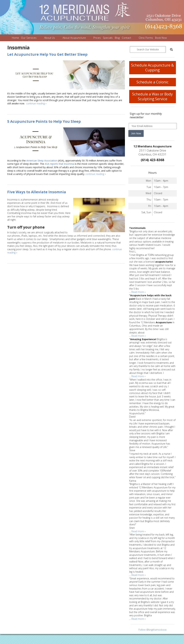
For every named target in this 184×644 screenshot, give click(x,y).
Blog (117, 38)
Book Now (161, 38)
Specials (108, 38)
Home (15, 38)
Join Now (136, 133)
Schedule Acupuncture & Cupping (152, 68)
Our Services (29, 38)
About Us (50, 38)
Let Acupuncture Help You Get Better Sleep (47, 54)
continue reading (36, 103)
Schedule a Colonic (152, 82)
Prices (97, 38)
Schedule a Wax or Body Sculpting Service (152, 96)
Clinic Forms (146, 38)
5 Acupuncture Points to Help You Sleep (44, 121)
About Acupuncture (74, 38)
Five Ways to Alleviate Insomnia (37, 192)
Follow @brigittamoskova (152, 630)
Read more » (139, 292)
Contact (126, 38)
